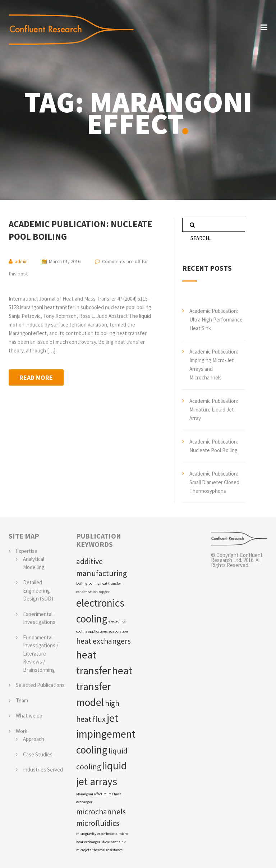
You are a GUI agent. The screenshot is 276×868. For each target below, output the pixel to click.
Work (22, 731)
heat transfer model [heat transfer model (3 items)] (104, 686)
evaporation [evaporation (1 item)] (118, 631)
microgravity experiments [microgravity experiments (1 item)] (97, 834)
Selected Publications (40, 685)
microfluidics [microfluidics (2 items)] (98, 823)
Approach (34, 739)
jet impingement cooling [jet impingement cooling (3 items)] (106, 734)
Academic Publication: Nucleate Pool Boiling (80, 230)
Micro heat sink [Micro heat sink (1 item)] (114, 842)
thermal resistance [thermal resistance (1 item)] (107, 850)
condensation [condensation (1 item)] (87, 592)
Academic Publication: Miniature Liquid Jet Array (214, 410)
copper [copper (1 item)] (104, 592)
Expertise (27, 551)
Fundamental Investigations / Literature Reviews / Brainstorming (41, 654)
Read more (36, 377)
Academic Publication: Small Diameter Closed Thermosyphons (214, 482)
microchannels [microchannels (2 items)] (101, 811)
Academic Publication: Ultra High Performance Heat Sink (216, 320)
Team (22, 700)
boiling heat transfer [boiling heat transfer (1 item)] (105, 583)
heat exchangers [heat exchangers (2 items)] (103, 641)
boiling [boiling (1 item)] (82, 583)
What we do (29, 716)
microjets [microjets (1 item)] (84, 850)
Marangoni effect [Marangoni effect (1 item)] (89, 794)
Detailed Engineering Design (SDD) (38, 590)
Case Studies (38, 754)
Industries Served (43, 770)
